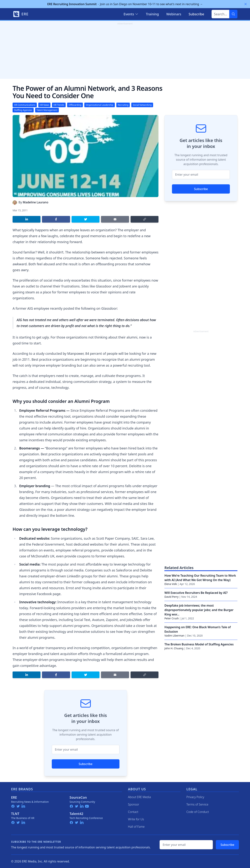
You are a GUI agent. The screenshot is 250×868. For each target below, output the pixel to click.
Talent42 (76, 814)
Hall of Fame (136, 827)
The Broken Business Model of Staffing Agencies (199, 644)
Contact (133, 812)
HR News (44, 105)
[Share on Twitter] (86, 219)
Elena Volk (171, 584)
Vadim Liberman (174, 636)
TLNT (15, 814)
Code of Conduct (198, 812)
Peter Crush (172, 618)
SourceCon (78, 797)
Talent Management (47, 110)
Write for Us (136, 819)
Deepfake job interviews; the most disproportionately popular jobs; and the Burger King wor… (199, 610)
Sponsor (134, 804)
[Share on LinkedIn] (27, 219)
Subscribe (86, 764)
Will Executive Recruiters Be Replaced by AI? (196, 593)
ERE (14, 797)
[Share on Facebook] (56, 219)
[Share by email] (115, 219)
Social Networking (142, 105)
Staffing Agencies (23, 110)
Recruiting (123, 105)
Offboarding (75, 105)
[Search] (233, 14)
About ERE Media (139, 797)
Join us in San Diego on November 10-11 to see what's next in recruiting (125, 4)
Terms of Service (197, 804)
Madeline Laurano (36, 202)
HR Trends (59, 105)
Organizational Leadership (100, 105)
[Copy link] (145, 219)
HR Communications (25, 105)
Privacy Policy (195, 797)
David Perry (171, 597)
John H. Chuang (174, 648)
